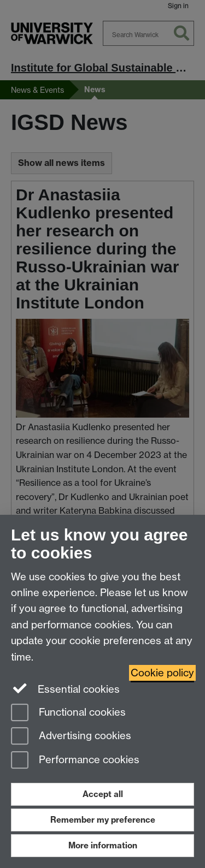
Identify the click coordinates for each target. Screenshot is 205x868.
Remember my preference (103, 820)
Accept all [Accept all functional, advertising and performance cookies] (103, 794)
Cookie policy (162, 673)
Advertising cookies (71, 737)
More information (103, 845)
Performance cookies (75, 761)
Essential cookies (65, 688)
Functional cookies (68, 713)
